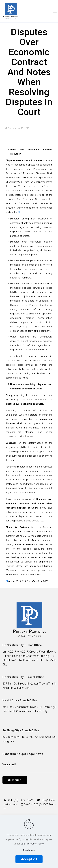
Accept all (29, 859)
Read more (29, 850)
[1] (19, 212)
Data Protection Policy (32, 844)
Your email (29, 768)
